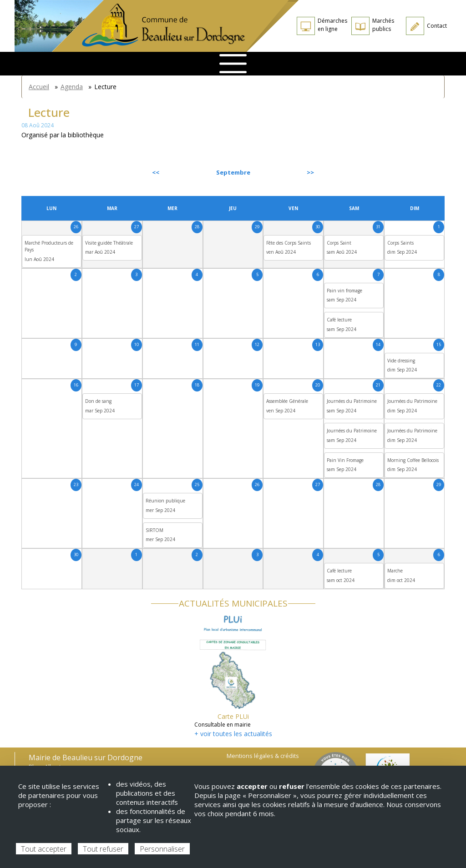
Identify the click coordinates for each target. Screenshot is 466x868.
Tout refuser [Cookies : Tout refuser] (103, 849)
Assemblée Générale (287, 401)
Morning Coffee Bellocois (413, 460)
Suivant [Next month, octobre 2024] (424, 172)
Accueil (39, 87)
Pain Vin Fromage (345, 460)
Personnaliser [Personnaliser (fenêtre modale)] (162, 849)
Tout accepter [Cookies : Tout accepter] (44, 849)
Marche (395, 571)
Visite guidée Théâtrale (109, 243)
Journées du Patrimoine (352, 401)
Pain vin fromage (344, 291)
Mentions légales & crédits (263, 756)
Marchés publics (383, 25)
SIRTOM (154, 530)
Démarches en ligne (332, 25)
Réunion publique (165, 501)
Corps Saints (400, 243)
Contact (437, 26)
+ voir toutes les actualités (233, 734)
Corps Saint (339, 243)
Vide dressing (401, 361)
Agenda (72, 87)
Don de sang (98, 401)
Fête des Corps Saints (289, 243)
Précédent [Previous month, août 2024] (46, 172)
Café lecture (339, 320)
